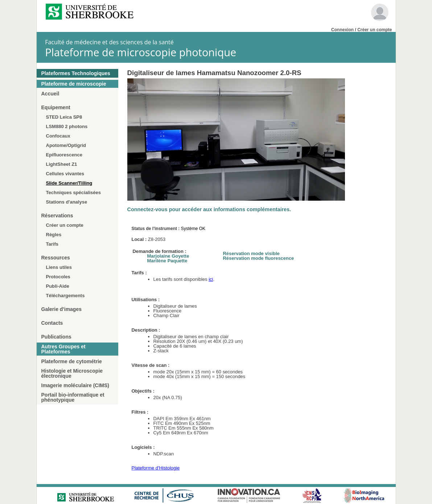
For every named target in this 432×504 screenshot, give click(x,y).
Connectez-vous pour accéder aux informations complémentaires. (209, 209)
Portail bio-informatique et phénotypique (73, 397)
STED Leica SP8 (64, 117)
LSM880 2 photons (67, 126)
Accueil (50, 94)
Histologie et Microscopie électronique (72, 373)
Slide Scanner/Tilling (69, 183)
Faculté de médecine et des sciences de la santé (109, 42)
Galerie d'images (62, 309)
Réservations (57, 216)
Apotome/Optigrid (66, 145)
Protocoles (58, 277)
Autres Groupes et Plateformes (63, 349)
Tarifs (52, 244)
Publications (56, 337)
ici (211, 279)
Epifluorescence (64, 155)
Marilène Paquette (167, 261)
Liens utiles (59, 267)
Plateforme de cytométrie (72, 361)
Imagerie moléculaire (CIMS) (75, 385)
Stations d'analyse (67, 202)
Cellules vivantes (65, 174)
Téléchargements (65, 296)
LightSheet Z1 (62, 164)
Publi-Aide (58, 286)
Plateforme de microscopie (74, 84)
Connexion (342, 30)
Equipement (56, 107)
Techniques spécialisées (74, 192)
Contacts (52, 323)
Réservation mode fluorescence (259, 258)
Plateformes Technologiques (76, 73)
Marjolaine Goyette (168, 256)
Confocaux (58, 136)
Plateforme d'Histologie (156, 468)
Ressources (56, 258)
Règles (54, 235)
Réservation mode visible (251, 253)
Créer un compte (375, 30)
